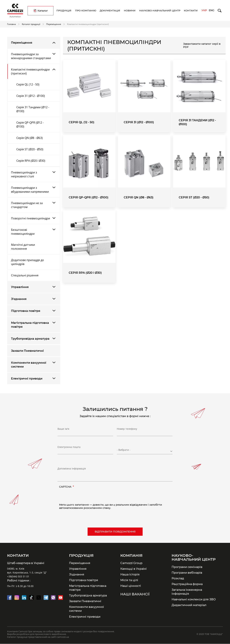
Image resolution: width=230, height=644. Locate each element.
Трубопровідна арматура (30, 339)
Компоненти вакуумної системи (29, 365)
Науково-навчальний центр (160, 11)
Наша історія (130, 574)
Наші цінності (131, 586)
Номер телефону (127, 430)
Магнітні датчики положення (23, 247)
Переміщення (54, 24)
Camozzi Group (131, 563)
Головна (11, 24)
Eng (212, 10)
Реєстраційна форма (187, 584)
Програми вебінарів (187, 573)
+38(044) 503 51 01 (18, 576)
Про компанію (86, 11)
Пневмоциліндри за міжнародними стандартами (31, 56)
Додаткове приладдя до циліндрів (28, 262)
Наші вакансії (135, 594)
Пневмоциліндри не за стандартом (27, 205)
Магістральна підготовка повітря (30, 325)
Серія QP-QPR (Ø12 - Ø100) (30, 124)
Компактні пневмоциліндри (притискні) (30, 71)
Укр (204, 10)
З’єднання (19, 299)
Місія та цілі (129, 580)
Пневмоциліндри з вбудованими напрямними (30, 190)
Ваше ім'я (63, 430)
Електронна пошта (69, 448)
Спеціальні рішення (25, 275)
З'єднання (77, 574)
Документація (110, 11)
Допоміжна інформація (72, 468)
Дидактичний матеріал (189, 605)
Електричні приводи (27, 379)
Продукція (64, 11)
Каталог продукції (31, 24)
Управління (20, 287)
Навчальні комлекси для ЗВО (194, 599)
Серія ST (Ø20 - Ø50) (30, 149)
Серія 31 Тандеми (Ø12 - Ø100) (33, 109)
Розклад (178, 578)
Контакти (191, 11)
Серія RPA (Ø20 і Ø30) (31, 161)
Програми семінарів (187, 567)
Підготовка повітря (26, 311)
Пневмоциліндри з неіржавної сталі (24, 174)
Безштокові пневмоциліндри (23, 232)
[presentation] (86, 496)
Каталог (43, 11)
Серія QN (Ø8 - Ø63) (30, 138)
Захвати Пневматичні (27, 351)
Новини (130, 11)
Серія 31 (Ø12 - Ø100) (31, 96)
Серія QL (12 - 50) (28, 84)
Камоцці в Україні (134, 569)
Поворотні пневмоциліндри (31, 218)
